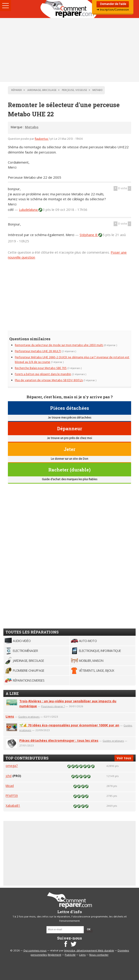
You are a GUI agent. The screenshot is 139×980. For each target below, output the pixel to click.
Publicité (70, 955)
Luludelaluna (29, 210)
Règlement (54, 955)
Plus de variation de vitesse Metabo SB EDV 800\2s (49, 380)
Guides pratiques (29, 717)
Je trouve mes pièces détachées (69, 418)
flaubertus (42, 139)
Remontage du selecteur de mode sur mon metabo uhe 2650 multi (59, 345)
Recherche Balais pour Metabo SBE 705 (41, 368)
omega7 (12, 766)
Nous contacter (99, 955)
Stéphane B (89, 235)
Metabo (32, 127)
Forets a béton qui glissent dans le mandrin (43, 374)
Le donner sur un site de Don (69, 459)
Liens (10, 716)
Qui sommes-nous (35, 951)
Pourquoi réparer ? (53, 706)
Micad (10, 786)
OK (89, 930)
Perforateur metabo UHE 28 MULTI (38, 351)
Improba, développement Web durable (89, 951)
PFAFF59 (12, 796)
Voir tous (124, 758)
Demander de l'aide (113, 4)
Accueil (69, 9)
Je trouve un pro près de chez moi (69, 438)
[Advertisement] (69, 50)
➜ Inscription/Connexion (113, 10)
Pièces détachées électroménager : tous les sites (59, 740)
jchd (9, 776)
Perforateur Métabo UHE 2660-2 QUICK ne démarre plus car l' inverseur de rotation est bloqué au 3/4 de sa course (72, 360)
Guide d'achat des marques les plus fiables (69, 479)
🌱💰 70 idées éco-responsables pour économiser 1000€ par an (69, 725)
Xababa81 (13, 805)
